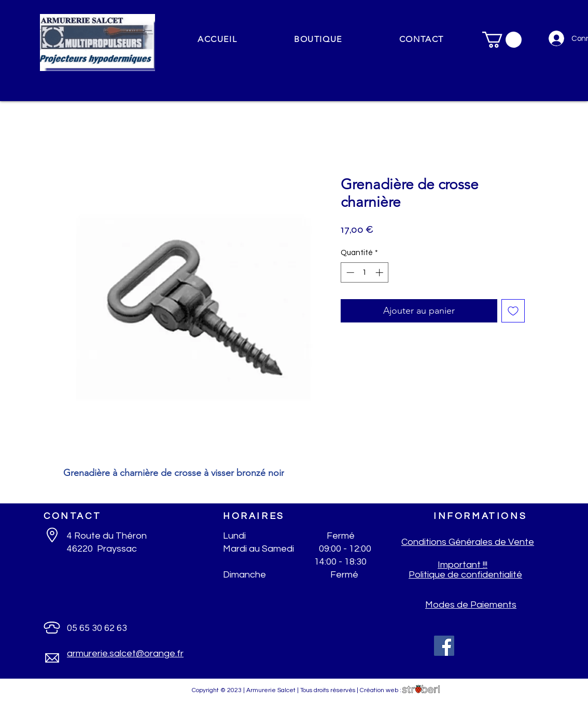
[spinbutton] (365, 272)
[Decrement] (349, 272)
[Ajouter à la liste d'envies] (513, 311)
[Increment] (380, 272)
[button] (318, 40)
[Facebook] (444, 646)
